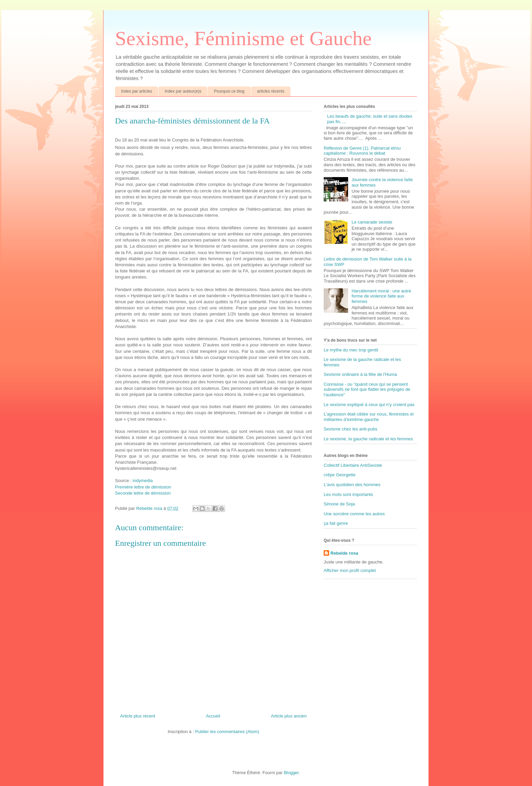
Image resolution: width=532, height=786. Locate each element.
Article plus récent (138, 716)
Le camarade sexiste (372, 222)
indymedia (143, 481)
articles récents (271, 91)
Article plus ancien (289, 716)
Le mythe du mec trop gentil (351, 350)
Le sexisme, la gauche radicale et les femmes (368, 439)
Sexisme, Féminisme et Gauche (243, 38)
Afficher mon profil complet (350, 570)
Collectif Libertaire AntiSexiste (353, 465)
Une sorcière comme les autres (354, 514)
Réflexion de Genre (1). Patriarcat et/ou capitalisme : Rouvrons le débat (362, 151)
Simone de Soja (339, 504)
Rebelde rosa (344, 553)
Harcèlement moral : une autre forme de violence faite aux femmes (381, 296)
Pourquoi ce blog (229, 91)
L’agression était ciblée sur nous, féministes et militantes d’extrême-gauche (369, 417)
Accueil (213, 716)
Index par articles (137, 91)
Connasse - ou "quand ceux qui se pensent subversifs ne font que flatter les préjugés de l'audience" (367, 389)
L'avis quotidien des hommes (352, 485)
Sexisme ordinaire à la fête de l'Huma (360, 374)
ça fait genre (336, 523)
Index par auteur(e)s (183, 91)
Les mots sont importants (348, 494)
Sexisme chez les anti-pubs (350, 429)
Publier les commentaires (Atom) (227, 732)
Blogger (291, 773)
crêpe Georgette (340, 475)
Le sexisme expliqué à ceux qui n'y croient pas (369, 405)
